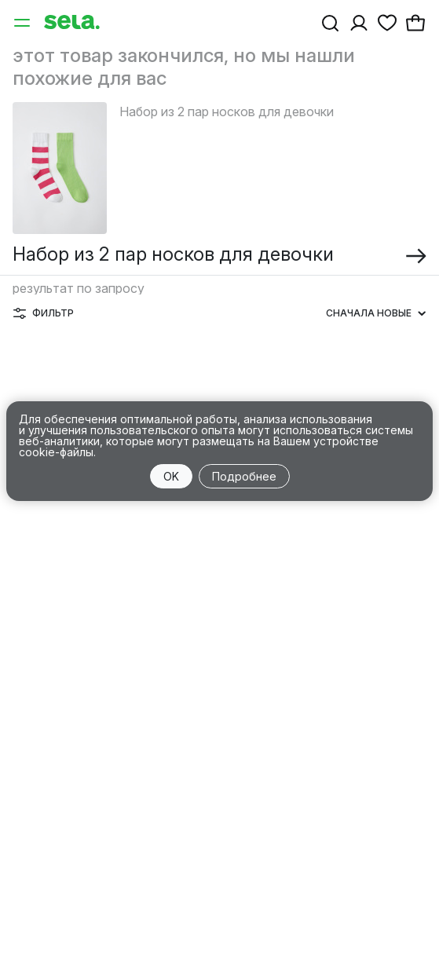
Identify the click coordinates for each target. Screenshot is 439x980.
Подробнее (244, 476)
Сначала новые (376, 313)
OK (171, 476)
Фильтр (44, 313)
